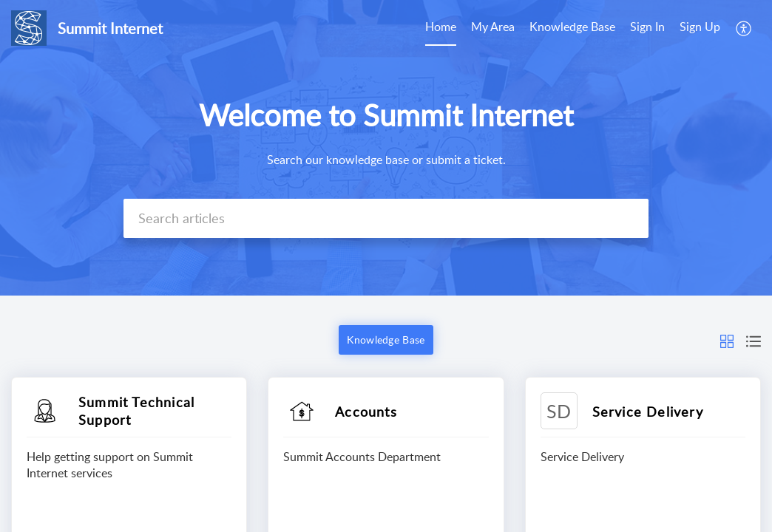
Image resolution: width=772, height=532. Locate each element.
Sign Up (700, 27)
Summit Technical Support (136, 411)
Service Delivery (648, 412)
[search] (386, 218)
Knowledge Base (572, 27)
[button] (744, 28)
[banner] (386, 148)
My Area (493, 27)
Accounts (366, 412)
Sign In (647, 27)
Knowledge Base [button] (386, 340)
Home (441, 27)
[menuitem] (441, 28)
